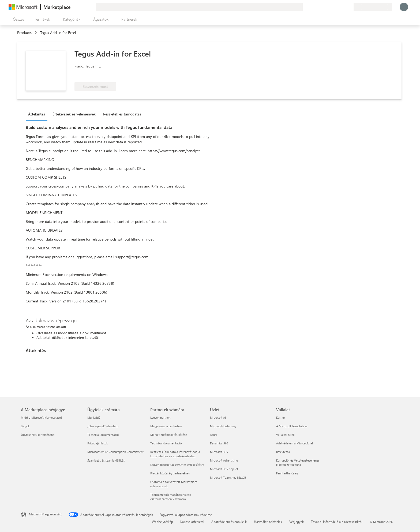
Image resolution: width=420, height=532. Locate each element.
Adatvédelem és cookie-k (229, 522)
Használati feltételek (268, 522)
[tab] (38, 114)
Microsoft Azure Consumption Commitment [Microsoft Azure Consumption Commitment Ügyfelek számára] (115, 452)
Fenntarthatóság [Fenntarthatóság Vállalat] (287, 473)
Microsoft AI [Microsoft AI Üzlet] (218, 417)
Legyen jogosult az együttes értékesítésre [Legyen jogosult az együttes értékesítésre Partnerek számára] (177, 465)
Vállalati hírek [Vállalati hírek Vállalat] (285, 435)
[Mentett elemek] (343, 7)
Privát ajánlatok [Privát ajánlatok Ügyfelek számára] (97, 443)
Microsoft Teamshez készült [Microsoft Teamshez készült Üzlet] (228, 477)
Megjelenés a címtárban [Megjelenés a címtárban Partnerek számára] (166, 426)
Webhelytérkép (162, 522)
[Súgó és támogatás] (336, 7)
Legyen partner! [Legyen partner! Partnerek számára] (160, 417)
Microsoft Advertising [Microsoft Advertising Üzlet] (224, 460)
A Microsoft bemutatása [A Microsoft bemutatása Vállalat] (292, 426)
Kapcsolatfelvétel (192, 522)
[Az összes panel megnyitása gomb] (17, 19)
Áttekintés (37, 114)
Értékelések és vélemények (74, 114)
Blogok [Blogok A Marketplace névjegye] (25, 426)
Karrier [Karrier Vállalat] (281, 417)
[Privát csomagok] (349, 7)
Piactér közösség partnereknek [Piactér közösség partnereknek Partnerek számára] (170, 473)
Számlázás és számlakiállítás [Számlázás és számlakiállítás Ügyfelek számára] (106, 460)
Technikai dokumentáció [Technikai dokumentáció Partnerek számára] (166, 443)
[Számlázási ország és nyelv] (373, 7)
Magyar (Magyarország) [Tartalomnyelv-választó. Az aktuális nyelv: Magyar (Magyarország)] (46, 514)
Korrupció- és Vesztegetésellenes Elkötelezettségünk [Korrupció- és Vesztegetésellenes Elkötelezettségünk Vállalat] (298, 462)
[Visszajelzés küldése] (330, 7)
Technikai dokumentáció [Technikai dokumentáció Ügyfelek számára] (103, 435)
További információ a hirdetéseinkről (337, 522)
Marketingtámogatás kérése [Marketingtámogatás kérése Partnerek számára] (169, 435)
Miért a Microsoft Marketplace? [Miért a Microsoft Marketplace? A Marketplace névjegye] (42, 417)
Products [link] (24, 33)
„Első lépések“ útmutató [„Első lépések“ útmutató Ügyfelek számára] (103, 426)
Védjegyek (297, 522)
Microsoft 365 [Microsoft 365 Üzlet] (219, 452)
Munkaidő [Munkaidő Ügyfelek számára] (94, 417)
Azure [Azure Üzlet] (214, 435)
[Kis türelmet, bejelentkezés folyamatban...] (404, 7)
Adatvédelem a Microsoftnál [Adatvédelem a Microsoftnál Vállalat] (295, 443)
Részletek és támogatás (122, 114)
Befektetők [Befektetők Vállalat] (283, 452)
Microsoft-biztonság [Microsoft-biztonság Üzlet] (223, 426)
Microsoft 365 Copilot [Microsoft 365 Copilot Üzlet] (224, 469)
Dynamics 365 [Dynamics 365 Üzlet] (219, 443)
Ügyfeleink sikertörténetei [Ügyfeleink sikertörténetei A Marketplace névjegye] (38, 435)
